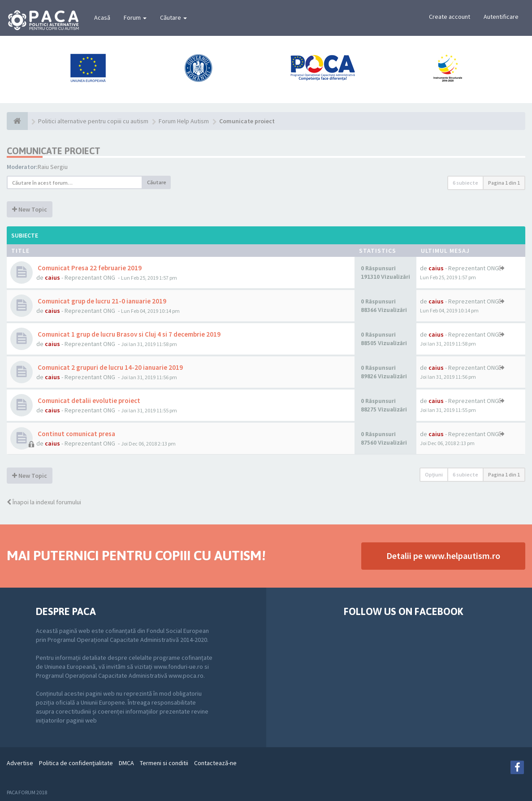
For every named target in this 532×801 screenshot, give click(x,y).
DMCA (126, 763)
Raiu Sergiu (53, 167)
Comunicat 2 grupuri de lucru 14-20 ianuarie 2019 (110, 367)
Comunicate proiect (54, 151)
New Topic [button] (30, 209)
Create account (450, 17)
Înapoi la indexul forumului (44, 502)
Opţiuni (434, 474)
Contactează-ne (215, 763)
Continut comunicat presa (76, 434)
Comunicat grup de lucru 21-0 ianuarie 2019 (101, 301)
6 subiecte (465, 183)
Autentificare (501, 17)
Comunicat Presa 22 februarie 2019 (89, 268)
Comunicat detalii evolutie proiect (88, 400)
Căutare (173, 17)
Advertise (20, 763)
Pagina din (504, 183)
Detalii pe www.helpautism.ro (443, 556)
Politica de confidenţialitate (76, 763)
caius (52, 277)
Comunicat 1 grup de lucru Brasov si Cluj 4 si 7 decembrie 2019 (128, 334)
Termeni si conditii (164, 763)
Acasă (102, 17)
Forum (135, 17)
